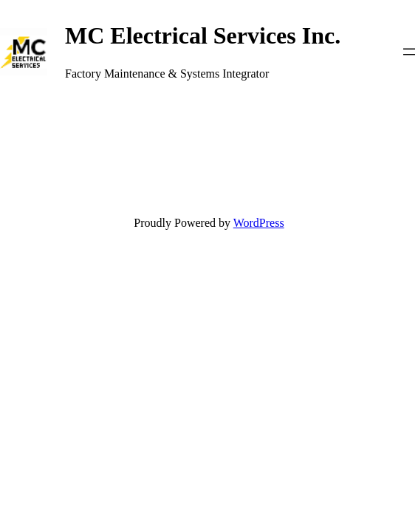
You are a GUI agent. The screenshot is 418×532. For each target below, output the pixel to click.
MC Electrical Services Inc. (203, 35)
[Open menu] (409, 52)
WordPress (259, 223)
